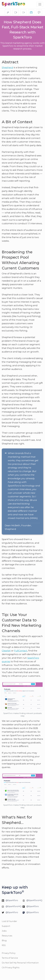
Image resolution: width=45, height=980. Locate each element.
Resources (7, 936)
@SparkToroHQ (34, 900)
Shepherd (7, 67)
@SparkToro (12, 900)
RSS (4, 945)
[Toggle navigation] (40, 4)
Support (6, 926)
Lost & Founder (9, 921)
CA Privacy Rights (11, 968)
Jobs (4, 931)
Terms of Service (10, 958)
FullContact (21, 651)
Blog (4, 941)
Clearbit (6, 651)
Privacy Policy (9, 953)
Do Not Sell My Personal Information (20, 963)
